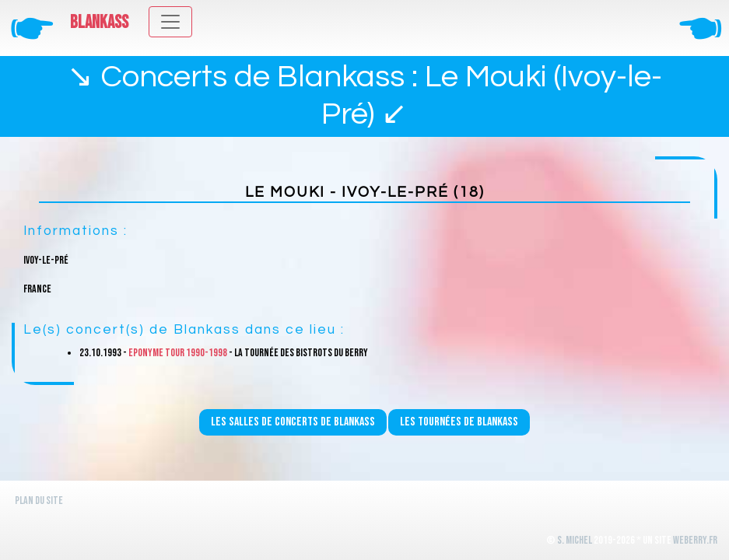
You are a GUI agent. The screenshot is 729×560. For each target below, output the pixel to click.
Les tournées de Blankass (459, 422)
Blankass (99, 23)
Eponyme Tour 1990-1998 (178, 353)
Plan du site (39, 500)
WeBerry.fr (695, 540)
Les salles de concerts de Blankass (293, 422)
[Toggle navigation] (170, 22)
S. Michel (575, 540)
